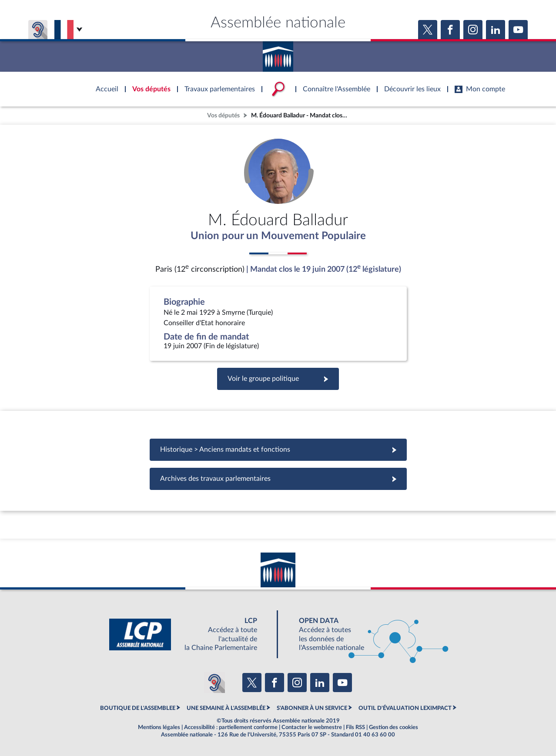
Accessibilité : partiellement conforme (231, 727)
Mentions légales (159, 727)
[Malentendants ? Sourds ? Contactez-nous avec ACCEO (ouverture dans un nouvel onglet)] (214, 683)
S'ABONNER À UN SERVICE (312, 708)
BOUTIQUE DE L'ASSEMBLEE (138, 708)
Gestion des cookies (394, 727)
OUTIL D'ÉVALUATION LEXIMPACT (405, 708)
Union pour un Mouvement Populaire (278, 236)
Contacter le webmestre (312, 727)
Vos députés (223, 115)
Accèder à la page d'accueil (278, 53)
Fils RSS (355, 727)
